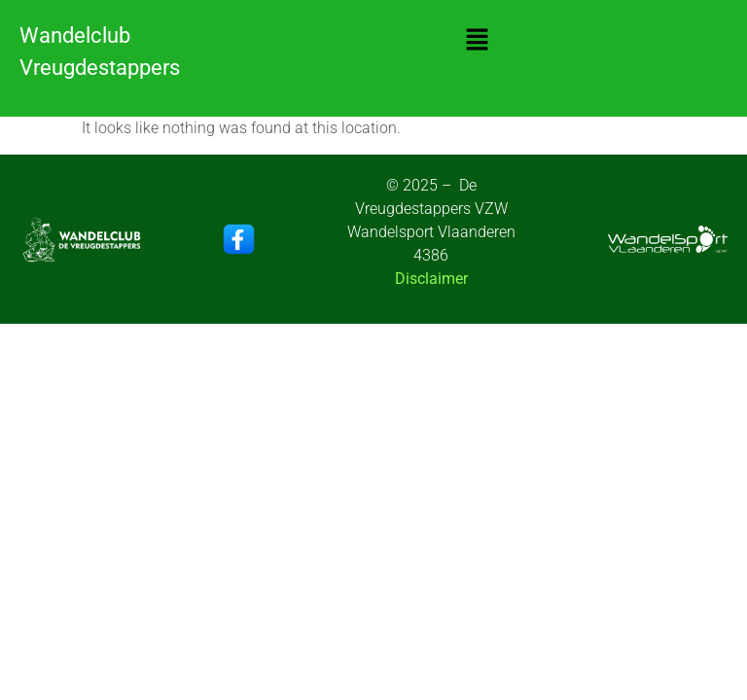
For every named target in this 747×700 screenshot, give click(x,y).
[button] (477, 41)
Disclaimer (431, 279)
